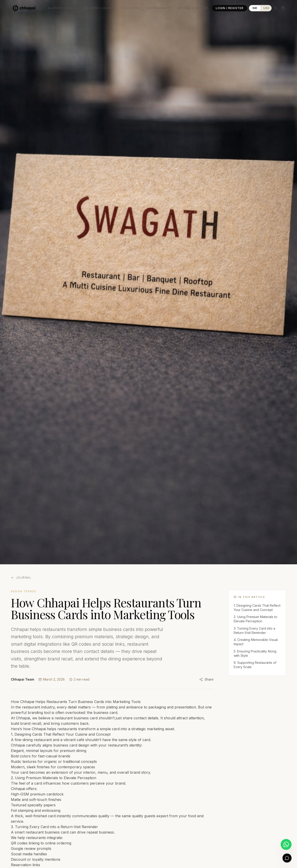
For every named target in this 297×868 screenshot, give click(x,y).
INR (255, 8)
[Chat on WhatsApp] (286, 844)
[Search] (276, 8)
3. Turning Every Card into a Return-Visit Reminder (254, 630)
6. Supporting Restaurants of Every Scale (255, 665)
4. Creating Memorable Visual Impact (256, 642)
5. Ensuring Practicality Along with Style (255, 653)
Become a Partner (193, 8)
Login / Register (230, 8)
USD (266, 8)
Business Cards (63, 8)
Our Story (131, 8)
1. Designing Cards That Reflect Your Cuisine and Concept (257, 608)
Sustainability (159, 8)
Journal (21, 578)
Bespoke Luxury (100, 8)
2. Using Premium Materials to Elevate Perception (255, 619)
